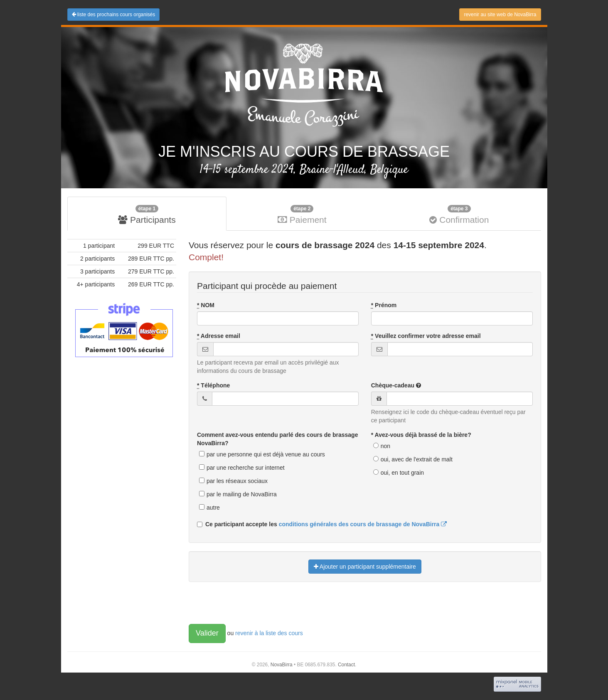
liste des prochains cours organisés (114, 15)
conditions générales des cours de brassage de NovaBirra (363, 524)
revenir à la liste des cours (269, 633)
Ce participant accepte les (322, 524)
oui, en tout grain (402, 473)
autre (213, 508)
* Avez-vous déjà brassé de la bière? (421, 435)
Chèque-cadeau (396, 385)
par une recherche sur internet (246, 468)
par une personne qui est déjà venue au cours (266, 454)
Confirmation (459, 215)
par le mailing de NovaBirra (242, 494)
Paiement (302, 215)
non (385, 446)
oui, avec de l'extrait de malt (417, 459)
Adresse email (219, 336)
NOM (206, 305)
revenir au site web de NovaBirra (500, 15)
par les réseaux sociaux (237, 481)
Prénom (384, 305)
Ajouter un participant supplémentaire (365, 567)
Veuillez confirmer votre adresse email (426, 336)
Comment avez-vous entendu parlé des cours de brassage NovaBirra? (277, 439)
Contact (346, 665)
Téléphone (213, 386)
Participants (147, 215)
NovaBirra (282, 665)
